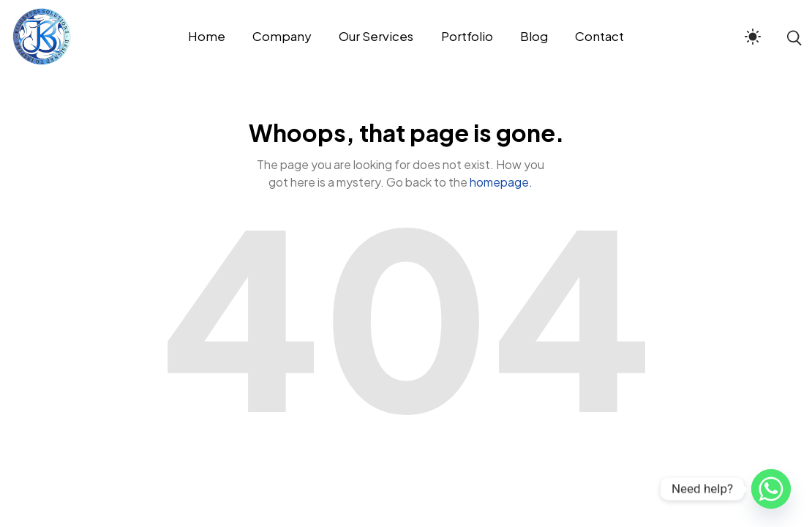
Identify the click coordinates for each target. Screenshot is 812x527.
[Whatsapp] (771, 489)
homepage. (501, 182)
